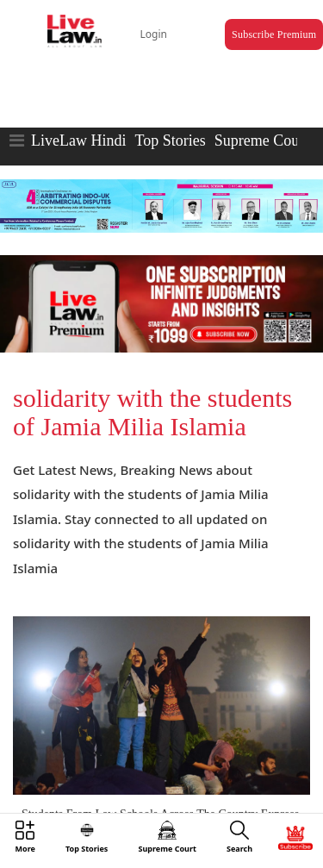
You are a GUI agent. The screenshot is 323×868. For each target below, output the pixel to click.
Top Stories (170, 141)
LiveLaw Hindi (78, 141)
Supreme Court (262, 141)
